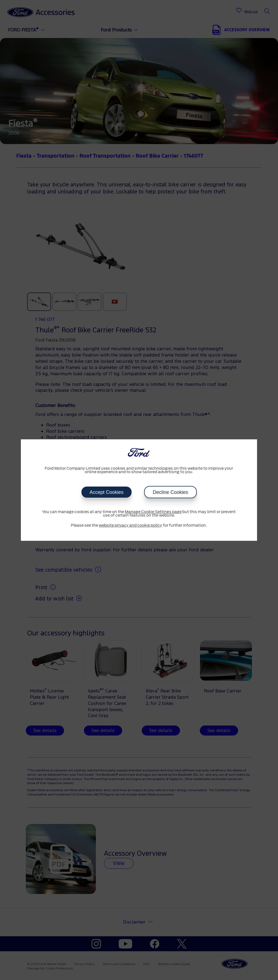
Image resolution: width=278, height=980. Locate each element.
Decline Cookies (170, 492)
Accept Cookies (106, 492)
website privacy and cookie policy (130, 526)
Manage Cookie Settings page (153, 512)
